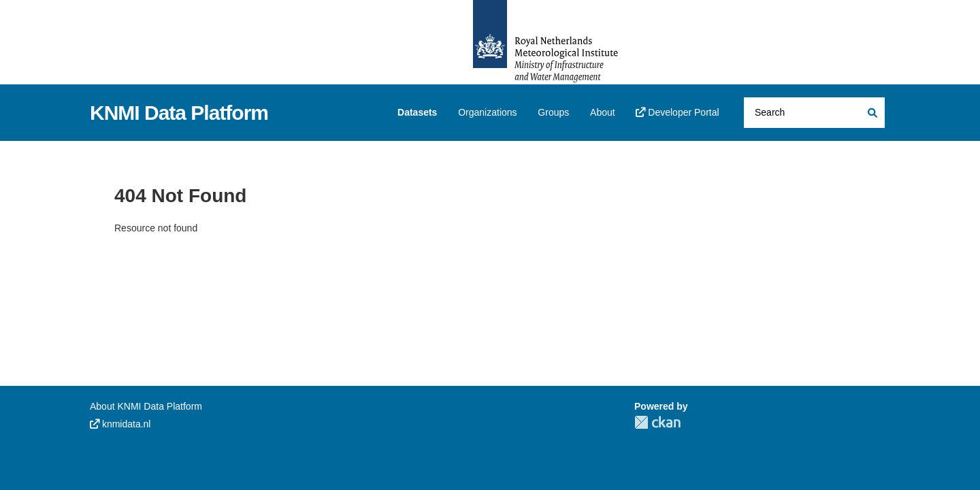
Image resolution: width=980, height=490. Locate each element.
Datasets (417, 112)
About (603, 112)
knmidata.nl (120, 424)
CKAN (657, 422)
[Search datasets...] (814, 113)
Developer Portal (677, 112)
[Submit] (871, 113)
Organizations (487, 112)
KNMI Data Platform (179, 113)
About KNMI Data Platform (146, 406)
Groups (553, 112)
